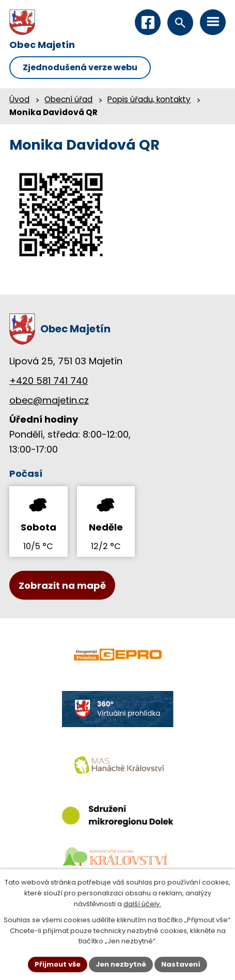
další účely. (142, 904)
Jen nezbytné (121, 964)
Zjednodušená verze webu (80, 67)
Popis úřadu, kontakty (149, 99)
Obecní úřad (68, 99)
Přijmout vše (58, 964)
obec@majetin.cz (49, 400)
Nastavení (181, 964)
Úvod (19, 99)
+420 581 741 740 (49, 381)
